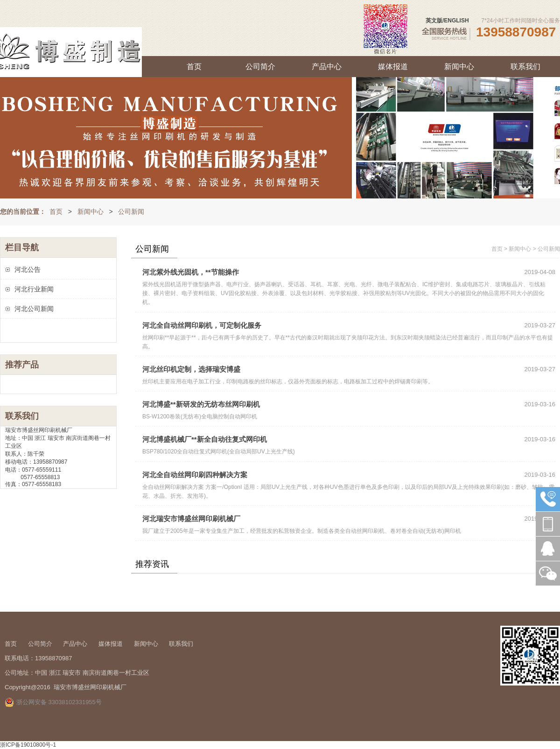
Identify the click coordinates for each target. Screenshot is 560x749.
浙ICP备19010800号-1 (28, 745)
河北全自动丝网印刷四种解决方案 (195, 475)
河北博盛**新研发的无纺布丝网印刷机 (201, 404)
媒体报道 (393, 67)
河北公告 (28, 269)
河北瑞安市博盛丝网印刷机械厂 (191, 519)
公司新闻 (131, 212)
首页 (194, 67)
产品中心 (327, 67)
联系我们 (525, 67)
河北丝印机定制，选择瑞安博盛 (191, 369)
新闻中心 (459, 67)
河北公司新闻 (34, 309)
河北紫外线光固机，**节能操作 (191, 272)
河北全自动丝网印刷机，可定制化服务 (202, 325)
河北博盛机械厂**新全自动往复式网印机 (205, 439)
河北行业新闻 (34, 289)
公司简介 (260, 67)
